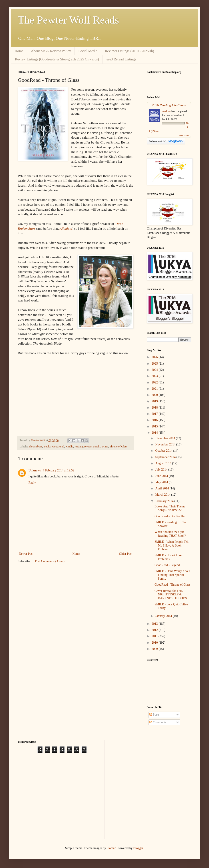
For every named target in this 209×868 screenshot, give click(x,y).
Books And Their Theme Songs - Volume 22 (170, 508)
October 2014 (164, 451)
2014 (155, 433)
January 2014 (164, 616)
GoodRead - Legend (167, 565)
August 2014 (164, 463)
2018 (155, 408)
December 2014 (166, 438)
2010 (155, 643)
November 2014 (166, 444)
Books (47, 447)
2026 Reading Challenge (169, 105)
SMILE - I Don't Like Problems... (168, 557)
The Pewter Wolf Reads (68, 20)
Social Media (88, 51)
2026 (155, 357)
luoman (111, 848)
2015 (155, 426)
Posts (154, 715)
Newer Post (26, 554)
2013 (155, 624)
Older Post (126, 554)
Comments (158, 722)
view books (184, 135)
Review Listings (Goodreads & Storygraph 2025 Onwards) (57, 59)
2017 (155, 414)
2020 (155, 395)
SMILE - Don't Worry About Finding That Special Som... (172, 575)
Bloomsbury (35, 447)
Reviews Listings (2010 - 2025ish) (130, 51)
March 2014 (163, 495)
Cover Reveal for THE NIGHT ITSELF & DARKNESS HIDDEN (171, 595)
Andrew (166, 111)
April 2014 (162, 488)
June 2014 (162, 476)
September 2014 (166, 457)
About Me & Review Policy (51, 51)
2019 (155, 401)
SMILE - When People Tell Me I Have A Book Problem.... (172, 546)
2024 (155, 370)
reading (79, 447)
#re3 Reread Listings (121, 59)
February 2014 (165, 501)
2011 (155, 636)
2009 (155, 649)
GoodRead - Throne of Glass (173, 585)
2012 (155, 630)
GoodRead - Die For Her (170, 516)
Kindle (69, 447)
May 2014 (162, 482)
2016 (155, 420)
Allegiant (66, 228)
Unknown (35, 470)
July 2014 (162, 470)
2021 (155, 389)
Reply (32, 483)
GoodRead (58, 447)
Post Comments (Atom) (50, 561)
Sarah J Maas (101, 447)
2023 (155, 376)
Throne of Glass (118, 447)
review (88, 447)
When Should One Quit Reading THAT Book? (170, 534)
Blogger (138, 848)
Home (19, 51)
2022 (155, 382)
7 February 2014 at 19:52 (58, 470)
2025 (155, 364)
